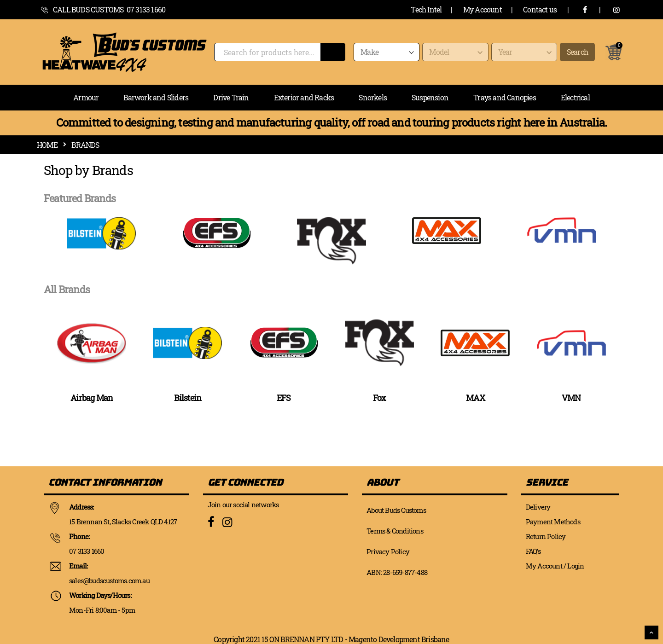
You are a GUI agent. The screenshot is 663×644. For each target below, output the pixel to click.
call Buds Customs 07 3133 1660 (109, 9)
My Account (483, 9)
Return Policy (546, 536)
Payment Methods (553, 522)
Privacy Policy (388, 551)
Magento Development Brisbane (399, 639)
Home (47, 145)
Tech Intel (426, 9)
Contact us (540, 9)
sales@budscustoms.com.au (109, 580)
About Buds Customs (396, 510)
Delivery (538, 507)
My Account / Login (555, 566)
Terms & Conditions (395, 531)
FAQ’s (533, 551)
